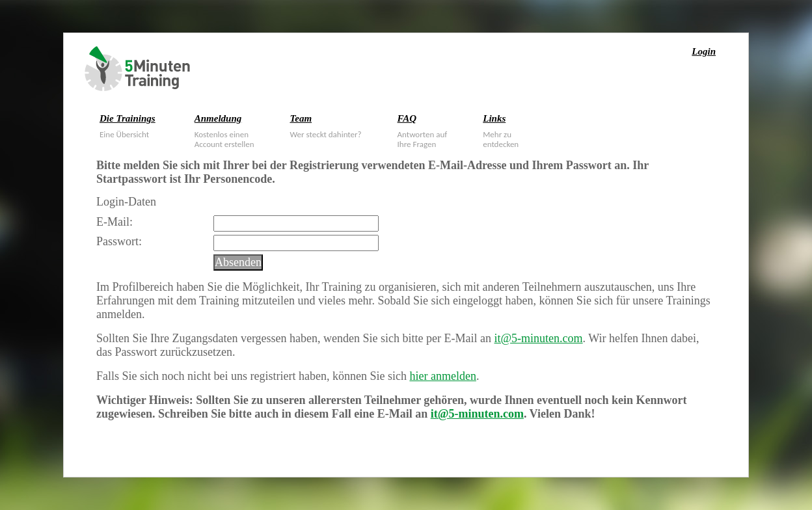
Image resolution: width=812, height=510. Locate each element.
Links (494, 118)
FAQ (407, 118)
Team (301, 118)
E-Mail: (115, 222)
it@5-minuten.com (539, 338)
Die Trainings (128, 118)
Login (704, 51)
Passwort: (119, 241)
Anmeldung (218, 118)
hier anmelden (442, 376)
